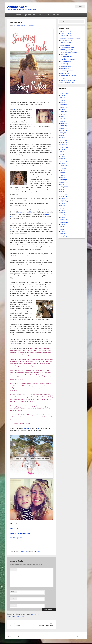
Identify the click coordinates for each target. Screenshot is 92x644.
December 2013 (64, 217)
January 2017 (64, 160)
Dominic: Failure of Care (66, 40)
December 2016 (64, 162)
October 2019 (64, 111)
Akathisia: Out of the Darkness (68, 60)
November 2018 (64, 129)
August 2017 (64, 150)
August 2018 (64, 132)
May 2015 (63, 191)
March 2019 (63, 122)
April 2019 (63, 120)
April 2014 (63, 211)
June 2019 (63, 116)
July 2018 (63, 134)
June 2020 (63, 97)
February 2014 (64, 214)
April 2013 (63, 231)
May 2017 (63, 155)
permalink (38, 551)
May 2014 (63, 209)
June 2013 (63, 228)
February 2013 (64, 235)
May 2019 (63, 118)
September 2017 (64, 148)
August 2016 (64, 169)
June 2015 (63, 190)
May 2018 (63, 136)
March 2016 (63, 177)
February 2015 (64, 195)
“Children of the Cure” (66, 44)
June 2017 (63, 153)
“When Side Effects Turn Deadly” (68, 75)
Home (10, 15)
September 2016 (64, 167)
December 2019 (64, 108)
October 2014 (64, 200)
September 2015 (64, 186)
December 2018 (64, 127)
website (27, 428)
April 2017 (63, 157)
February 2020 (64, 104)
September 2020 (64, 94)
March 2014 (63, 212)
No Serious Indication (66, 61)
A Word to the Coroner (66, 67)
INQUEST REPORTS (29, 15)
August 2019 (64, 113)
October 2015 (64, 184)
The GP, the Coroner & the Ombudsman (70, 77)
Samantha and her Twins (66, 33)
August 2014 (64, 204)
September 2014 (64, 202)
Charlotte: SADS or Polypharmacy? (69, 51)
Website (13, 605)
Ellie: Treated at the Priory (67, 32)
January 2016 (64, 181)
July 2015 (63, 188)
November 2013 (64, 219)
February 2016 (64, 179)
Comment (14, 569)
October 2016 (64, 165)
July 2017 (63, 151)
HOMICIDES (41, 15)
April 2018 (63, 137)
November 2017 (64, 146)
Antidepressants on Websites (67, 47)
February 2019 (64, 123)
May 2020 (63, 99)
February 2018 (64, 141)
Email (12, 598)
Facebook (41, 428)
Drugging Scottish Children (67, 70)
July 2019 (63, 115)
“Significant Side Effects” (66, 35)
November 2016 (64, 164)
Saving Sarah (14, 344)
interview (16, 109)
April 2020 (63, 101)
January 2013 (64, 237)
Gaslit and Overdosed (66, 42)
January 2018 (64, 143)
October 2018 (64, 130)
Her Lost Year (14, 529)
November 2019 (64, 109)
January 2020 (64, 106)
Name (12, 592)
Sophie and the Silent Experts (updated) (70, 37)
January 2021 (64, 92)
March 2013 (63, 233)
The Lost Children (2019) (66, 56)
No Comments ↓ (30, 25)
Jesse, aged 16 (64, 72)
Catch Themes (81, 636)
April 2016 (63, 176)
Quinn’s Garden (64, 79)
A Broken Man (64, 54)
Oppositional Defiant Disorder (26, 212)
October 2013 (64, 221)
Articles (22, 551)
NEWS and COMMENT (53, 15)
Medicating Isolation (65, 46)
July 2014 (63, 205)
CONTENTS (18, 15)
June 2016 (63, 172)
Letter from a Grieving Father (67, 82)
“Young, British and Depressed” (68, 81)
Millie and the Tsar (65, 68)
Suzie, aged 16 (64, 58)
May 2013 (63, 230)
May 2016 (63, 174)
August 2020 (64, 96)
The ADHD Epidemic (16, 538)
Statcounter (3, 643)
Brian (23, 25)
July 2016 (63, 170)
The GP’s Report (65, 63)
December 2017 (64, 144)
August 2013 (64, 224)
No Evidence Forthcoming (67, 49)
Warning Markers (65, 74)
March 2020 (63, 102)
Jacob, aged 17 (64, 65)
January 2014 (64, 216)
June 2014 (63, 207)
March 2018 (63, 139)
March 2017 (63, 158)
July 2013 (63, 226)
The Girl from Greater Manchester (69, 53)
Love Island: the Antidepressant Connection (71, 39)
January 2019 (64, 125)
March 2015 (63, 193)
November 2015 (64, 183)
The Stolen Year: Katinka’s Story (20, 533)
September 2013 (64, 223)
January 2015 (64, 197)
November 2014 (64, 198)
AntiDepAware (17, 7)
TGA (11, 230)
